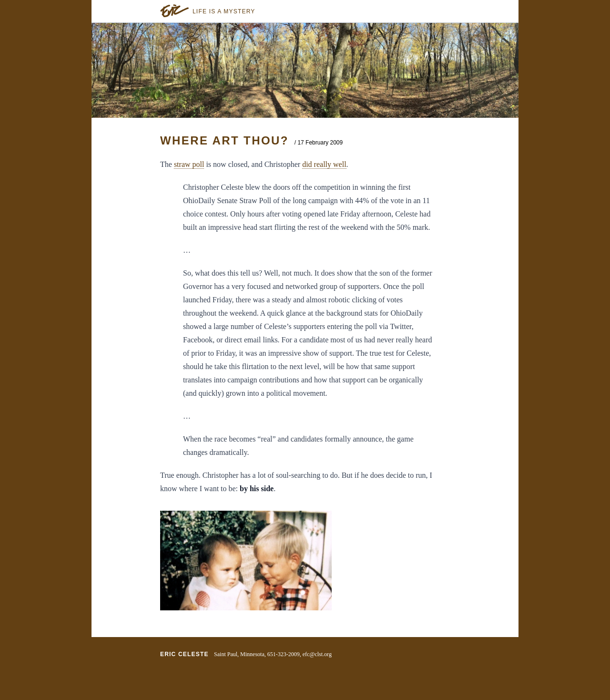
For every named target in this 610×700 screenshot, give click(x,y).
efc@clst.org (317, 654)
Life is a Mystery (224, 11)
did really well (324, 164)
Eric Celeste (184, 654)
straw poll (189, 164)
